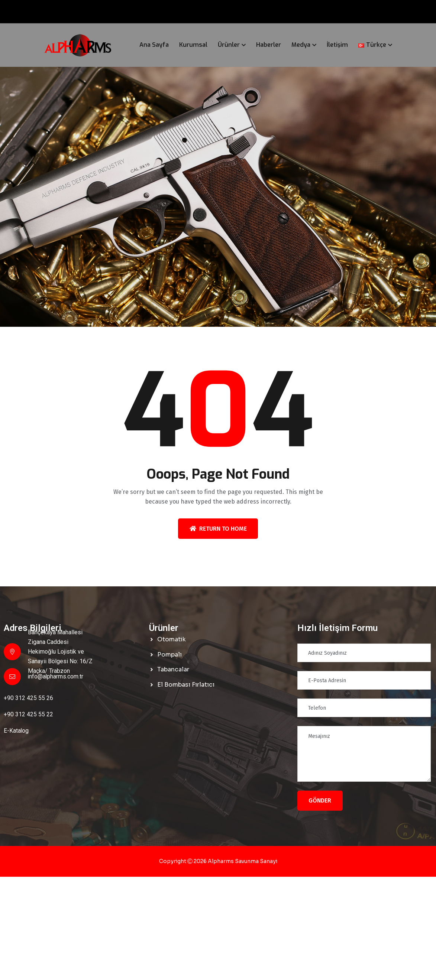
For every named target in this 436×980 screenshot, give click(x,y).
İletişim (337, 45)
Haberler (269, 45)
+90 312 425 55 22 (28, 714)
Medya (301, 45)
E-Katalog (16, 731)
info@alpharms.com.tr (56, 676)
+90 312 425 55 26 (28, 698)
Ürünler (229, 45)
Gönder (320, 800)
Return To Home (218, 529)
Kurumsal (193, 45)
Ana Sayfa (154, 45)
